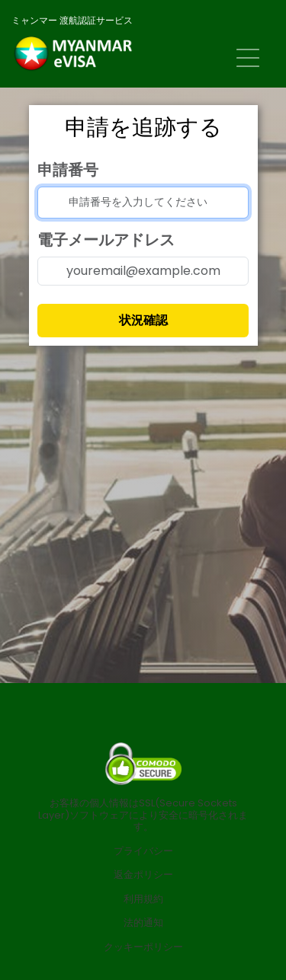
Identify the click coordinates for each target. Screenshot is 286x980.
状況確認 (143, 320)
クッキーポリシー (143, 947)
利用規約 (143, 899)
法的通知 (143, 923)
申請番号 (68, 170)
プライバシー (143, 851)
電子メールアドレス (106, 240)
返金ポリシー (143, 875)
